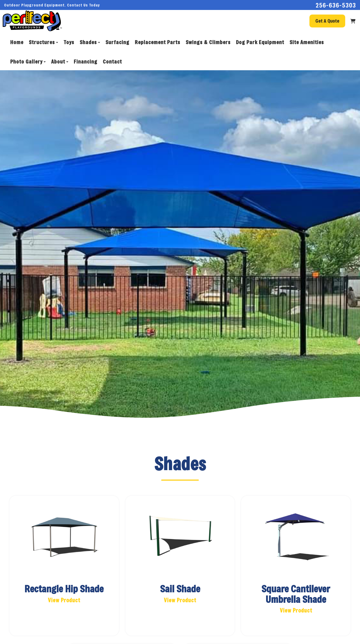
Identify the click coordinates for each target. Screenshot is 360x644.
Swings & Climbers (208, 42)
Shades (90, 42)
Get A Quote (327, 21)
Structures (43, 42)
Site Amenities (307, 42)
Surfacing (117, 42)
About (60, 61)
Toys (69, 42)
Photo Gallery (28, 61)
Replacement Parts (158, 42)
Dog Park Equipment (260, 42)
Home (17, 42)
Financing (86, 61)
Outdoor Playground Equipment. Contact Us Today (52, 5)
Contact (112, 61)
